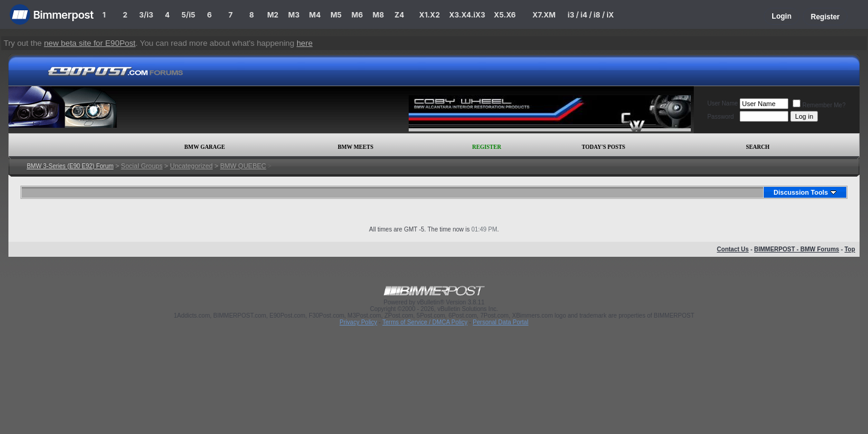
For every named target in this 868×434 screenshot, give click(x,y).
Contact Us (733, 249)
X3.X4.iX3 (467, 15)
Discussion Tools (800, 192)
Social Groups (142, 166)
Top (850, 249)
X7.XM (544, 15)
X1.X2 (429, 15)
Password (720, 117)
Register (825, 17)
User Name (722, 103)
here (305, 43)
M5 (336, 15)
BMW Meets (355, 147)
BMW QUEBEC (243, 166)
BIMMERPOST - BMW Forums (797, 249)
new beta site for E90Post (90, 43)
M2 (273, 15)
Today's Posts (603, 147)
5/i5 (188, 15)
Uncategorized (191, 166)
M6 (357, 15)
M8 (378, 15)
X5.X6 (505, 15)
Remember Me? (819, 105)
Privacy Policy (358, 322)
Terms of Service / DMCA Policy (425, 322)
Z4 (399, 15)
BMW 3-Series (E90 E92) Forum (70, 166)
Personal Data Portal (500, 322)
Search (758, 147)
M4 (315, 15)
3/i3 (146, 15)
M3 (294, 15)
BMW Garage (205, 147)
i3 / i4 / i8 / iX (591, 15)
